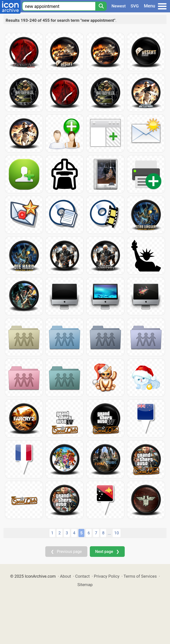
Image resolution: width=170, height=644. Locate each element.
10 (117, 533)
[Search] (101, 6)
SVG (135, 6)
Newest (119, 6)
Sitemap (85, 585)
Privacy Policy (107, 576)
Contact (83, 576)
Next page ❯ (107, 552)
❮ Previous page (66, 552)
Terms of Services (140, 576)
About (65, 576)
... (109, 533)
